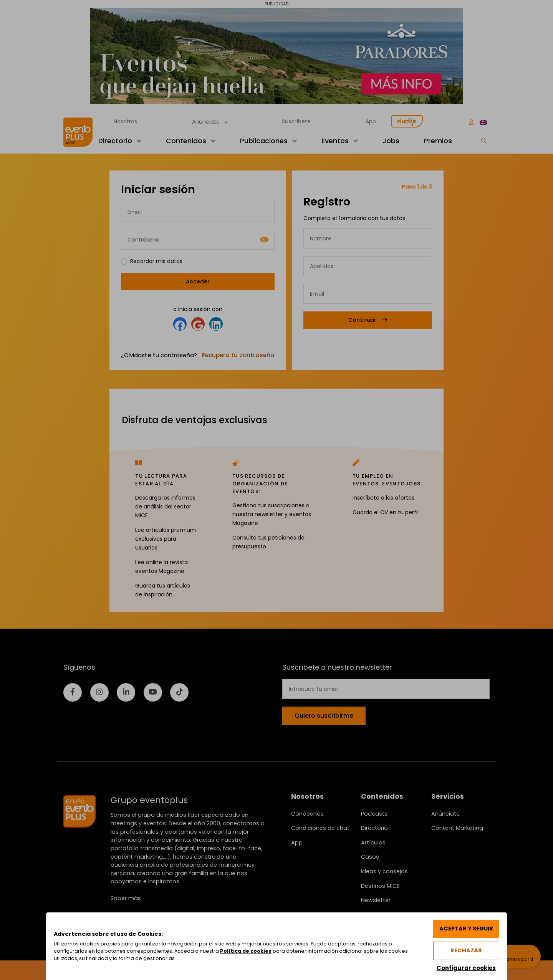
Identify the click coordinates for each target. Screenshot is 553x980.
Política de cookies (246, 951)
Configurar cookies (466, 968)
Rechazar (466, 950)
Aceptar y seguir (466, 929)
